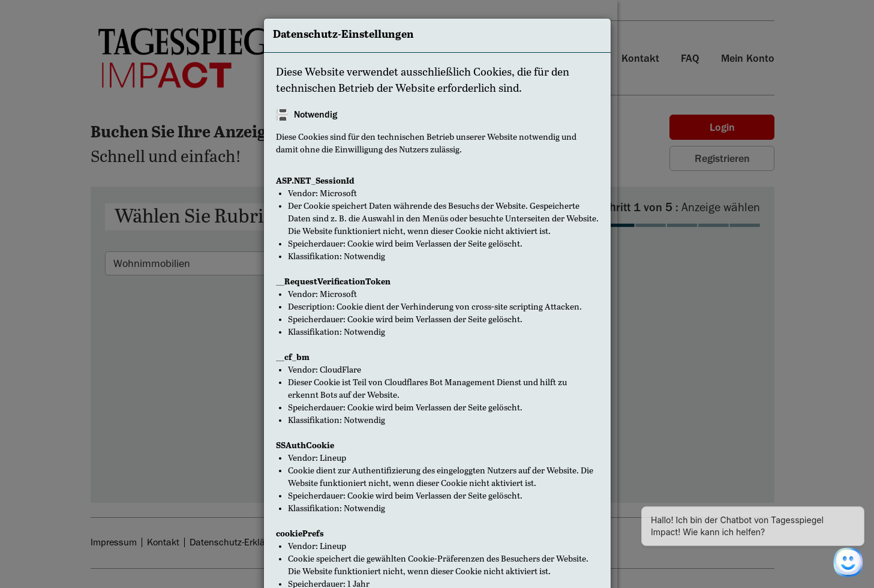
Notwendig (316, 115)
